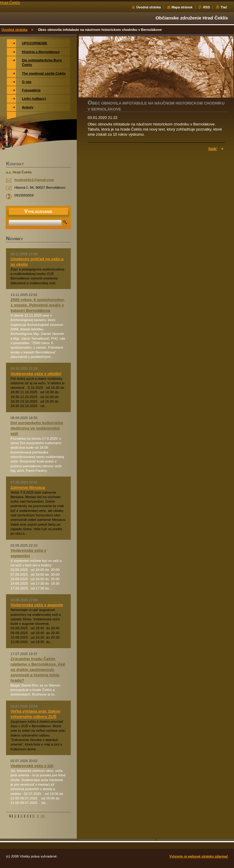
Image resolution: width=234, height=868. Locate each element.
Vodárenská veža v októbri (36, 374)
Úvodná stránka (148, 7)
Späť (213, 149)
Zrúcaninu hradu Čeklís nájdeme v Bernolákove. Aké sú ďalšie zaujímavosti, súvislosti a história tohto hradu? (38, 670)
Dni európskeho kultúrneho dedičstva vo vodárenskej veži (37, 428)
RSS (206, 7)
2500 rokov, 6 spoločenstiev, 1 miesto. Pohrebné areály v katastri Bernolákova (38, 305)
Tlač (224, 7)
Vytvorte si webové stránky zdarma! (199, 856)
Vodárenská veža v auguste (37, 605)
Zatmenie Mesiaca (28, 487)
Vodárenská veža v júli (32, 766)
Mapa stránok (182, 7)
